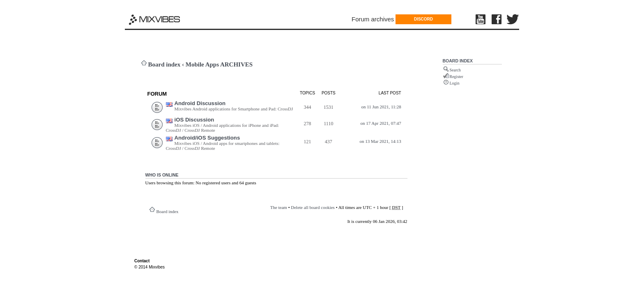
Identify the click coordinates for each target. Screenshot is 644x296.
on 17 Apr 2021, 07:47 (381, 123)
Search (455, 70)
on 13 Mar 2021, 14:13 (381, 141)
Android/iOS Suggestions (207, 138)
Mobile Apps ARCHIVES (219, 64)
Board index (164, 64)
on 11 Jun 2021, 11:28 (381, 107)
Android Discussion (200, 103)
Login (455, 83)
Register (457, 77)
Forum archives (373, 19)
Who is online (162, 175)
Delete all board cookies (313, 207)
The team (279, 207)
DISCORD (423, 19)
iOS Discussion (194, 120)
